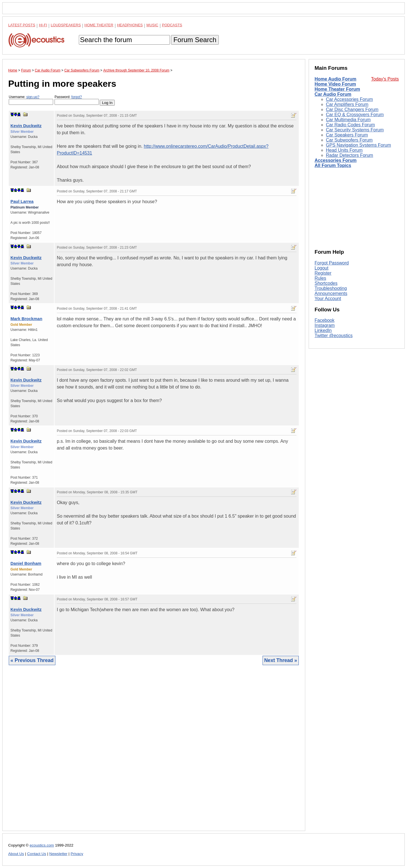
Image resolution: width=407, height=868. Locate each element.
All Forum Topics (333, 165)
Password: (77, 100)
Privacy (77, 854)
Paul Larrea (22, 201)
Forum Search (195, 40)
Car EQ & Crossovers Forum (355, 115)
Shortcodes (326, 283)
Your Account (328, 299)
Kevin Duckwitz (26, 126)
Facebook (324, 320)
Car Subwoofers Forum (349, 140)
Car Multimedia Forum (348, 120)
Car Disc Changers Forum (352, 109)
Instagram (325, 325)
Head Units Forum (344, 150)
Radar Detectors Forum (349, 155)
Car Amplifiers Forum (347, 104)
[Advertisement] (154, 752)
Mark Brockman (26, 319)
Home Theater (99, 25)
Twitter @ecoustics (334, 336)
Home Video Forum (335, 84)
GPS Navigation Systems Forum (358, 145)
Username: (31, 100)
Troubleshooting (331, 288)
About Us (16, 854)
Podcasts (172, 25)
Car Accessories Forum (349, 99)
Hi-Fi (43, 25)
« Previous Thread (32, 660)
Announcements (331, 293)
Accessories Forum (336, 160)
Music (152, 25)
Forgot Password (332, 263)
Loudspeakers (66, 25)
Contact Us (37, 854)
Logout (322, 268)
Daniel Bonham (26, 563)
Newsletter (58, 854)
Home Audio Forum (335, 79)
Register (323, 273)
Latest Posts (22, 25)
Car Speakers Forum (347, 135)
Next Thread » (281, 660)
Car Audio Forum (333, 94)
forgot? (76, 97)
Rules (320, 278)
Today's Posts (385, 79)
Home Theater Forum (337, 89)
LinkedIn (323, 330)
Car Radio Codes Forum (350, 125)
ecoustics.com (42, 845)
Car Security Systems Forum (355, 130)
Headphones (130, 25)
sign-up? (33, 97)
